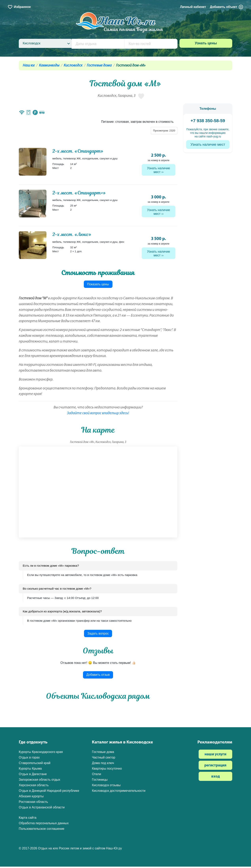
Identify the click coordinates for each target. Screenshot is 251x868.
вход (216, 778)
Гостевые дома (99, 66)
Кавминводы (49, 66)
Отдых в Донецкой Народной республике (49, 792)
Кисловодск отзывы (106, 787)
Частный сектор (104, 759)
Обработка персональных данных (44, 825)
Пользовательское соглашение (42, 830)
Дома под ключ (103, 765)
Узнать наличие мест (159, 170)
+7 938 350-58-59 (208, 121)
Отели (96, 776)
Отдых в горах (29, 759)
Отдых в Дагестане (33, 776)
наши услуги (215, 756)
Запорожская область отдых (40, 781)
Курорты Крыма (30, 770)
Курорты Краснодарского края (41, 753)
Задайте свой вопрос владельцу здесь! (98, 415)
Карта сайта (28, 819)
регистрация (215, 767)
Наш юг (29, 66)
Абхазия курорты (31, 798)
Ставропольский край (35, 765)
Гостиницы (100, 781)
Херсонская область (34, 787)
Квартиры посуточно (107, 770)
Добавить (227, 7)
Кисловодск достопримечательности (119, 792)
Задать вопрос (98, 635)
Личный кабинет (193, 7)
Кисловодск (73, 66)
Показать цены (98, 286)
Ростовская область (33, 803)
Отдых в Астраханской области (42, 809)
